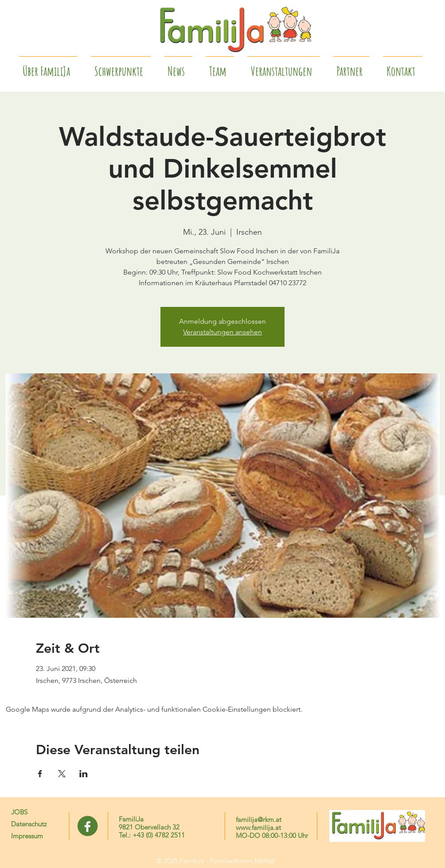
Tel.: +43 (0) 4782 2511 (152, 835)
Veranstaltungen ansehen (222, 332)
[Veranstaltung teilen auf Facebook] (40, 774)
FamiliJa (131, 819)
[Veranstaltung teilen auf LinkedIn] (84, 774)
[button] (351, 67)
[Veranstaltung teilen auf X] (62, 774)
